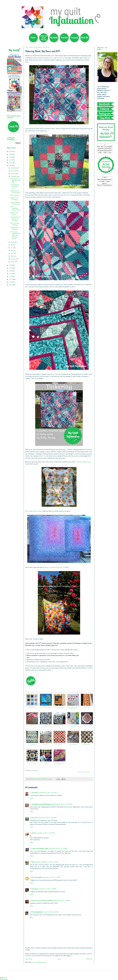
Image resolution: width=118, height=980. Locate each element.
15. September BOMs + (86, 744)
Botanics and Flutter (14, 214)
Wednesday (60, 58)
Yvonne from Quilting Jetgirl (40, 849)
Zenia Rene (35, 889)
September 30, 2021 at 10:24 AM (47, 818)
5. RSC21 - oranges (87, 707)
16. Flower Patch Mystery (32, 763)
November (14, 171)
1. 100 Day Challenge (32, 707)
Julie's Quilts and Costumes (34, 511)
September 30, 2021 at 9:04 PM (62, 900)
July (12, 245)
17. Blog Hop (45, 763)
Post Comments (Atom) (39, 962)
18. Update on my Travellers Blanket (59, 763)
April (12, 253)
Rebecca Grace (36, 862)
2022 (11, 163)
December (14, 168)
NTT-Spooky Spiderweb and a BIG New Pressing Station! (15, 235)
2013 (11, 285)
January (13, 262)
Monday (51, 58)
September (14, 176)
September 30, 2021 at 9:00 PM (47, 889)
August (13, 242)
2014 (11, 282)
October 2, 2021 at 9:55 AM (51, 912)
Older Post (89, 959)
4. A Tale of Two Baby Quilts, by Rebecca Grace (73, 708)
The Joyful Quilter (37, 877)
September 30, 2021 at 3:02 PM (50, 862)
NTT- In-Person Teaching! (15, 224)
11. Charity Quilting (32, 744)
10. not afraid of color (87, 726)
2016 (11, 277)
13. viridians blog (59, 744)
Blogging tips (4, 979)
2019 (11, 268)
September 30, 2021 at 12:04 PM (45, 833)
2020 (11, 265)
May (12, 251)
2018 (11, 271)
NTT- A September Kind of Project (15, 208)
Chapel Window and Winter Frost (15, 187)
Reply (32, 798)
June (12, 248)
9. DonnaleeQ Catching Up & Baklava (73, 726)
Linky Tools (80, 772)
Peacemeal (35, 818)
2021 (11, 166)
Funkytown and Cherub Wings (15, 192)
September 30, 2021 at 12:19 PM (58, 849)
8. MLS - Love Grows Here (59, 726)
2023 (11, 160)
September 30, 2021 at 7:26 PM (52, 877)
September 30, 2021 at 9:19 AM (63, 804)
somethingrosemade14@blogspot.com (43, 804)
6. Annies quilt (32, 726)
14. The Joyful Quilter (73, 744)
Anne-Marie (35, 793)
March (13, 256)
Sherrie (34, 833)
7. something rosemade (45, 726)
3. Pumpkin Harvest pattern (59, 707)
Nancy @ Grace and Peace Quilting (42, 900)
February (13, 259)
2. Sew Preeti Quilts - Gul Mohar (45, 707)
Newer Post (29, 959)
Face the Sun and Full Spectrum (15, 203)
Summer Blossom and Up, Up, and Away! (15, 219)
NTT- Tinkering (15, 195)
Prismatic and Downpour (14, 199)
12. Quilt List (45, 744)
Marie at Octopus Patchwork (53, 567)
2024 (11, 157)
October (13, 174)
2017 (11, 274)
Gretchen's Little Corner (84, 462)
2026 (11, 152)
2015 (11, 279)
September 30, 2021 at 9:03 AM (48, 793)
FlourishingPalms (37, 912)
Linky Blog (87, 772)
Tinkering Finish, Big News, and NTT (15, 180)
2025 (11, 154)
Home (59, 959)
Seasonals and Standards (14, 228)
